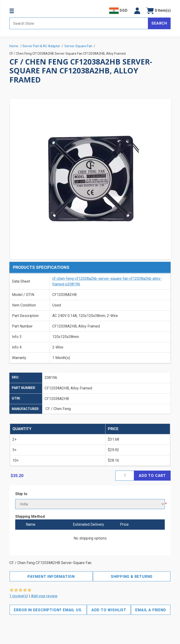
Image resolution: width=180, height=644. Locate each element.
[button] (137, 11)
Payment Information (51, 577)
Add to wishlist (109, 610)
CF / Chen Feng (58, 409)
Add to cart (152, 476)
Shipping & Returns (132, 577)
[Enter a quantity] (125, 476)
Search (159, 23)
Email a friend (151, 610)
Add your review (44, 596)
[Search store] (79, 23)
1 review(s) (19, 596)
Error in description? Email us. (48, 610)
